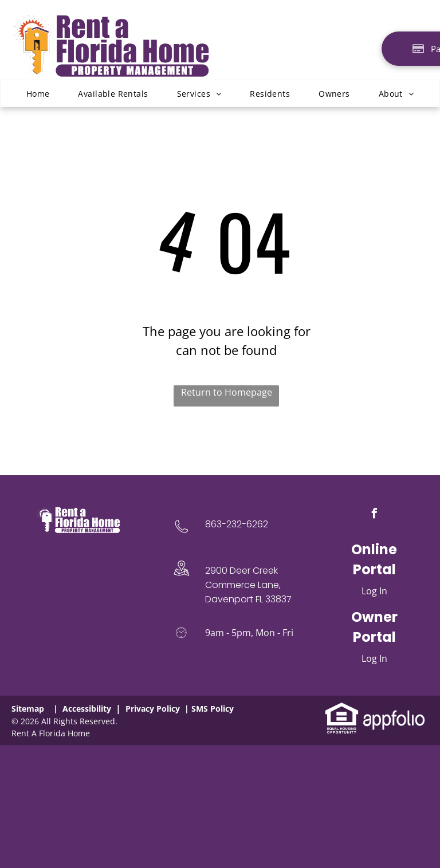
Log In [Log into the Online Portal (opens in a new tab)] (374, 591)
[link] (342, 708)
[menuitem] (38, 94)
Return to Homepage (227, 392)
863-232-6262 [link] (237, 524)
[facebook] (374, 515)
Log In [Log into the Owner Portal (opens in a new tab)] (374, 658)
